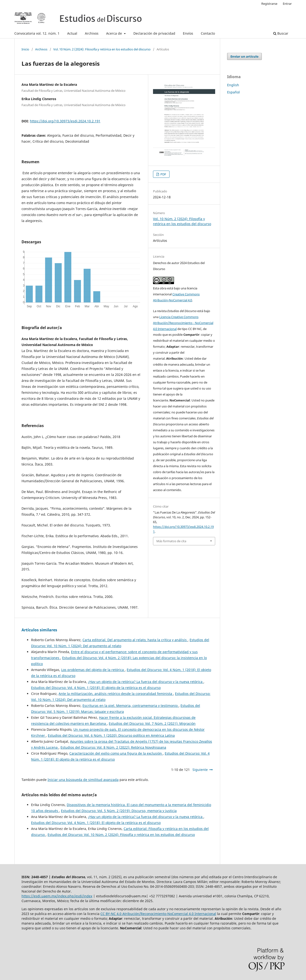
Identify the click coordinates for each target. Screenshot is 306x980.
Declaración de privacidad (154, 33)
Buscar (281, 33)
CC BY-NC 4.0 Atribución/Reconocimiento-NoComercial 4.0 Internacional (158, 914)
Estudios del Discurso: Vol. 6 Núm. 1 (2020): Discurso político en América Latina (111, 735)
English (233, 85)
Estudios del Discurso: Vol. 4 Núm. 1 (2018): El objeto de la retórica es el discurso (96, 688)
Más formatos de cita (171, 541)
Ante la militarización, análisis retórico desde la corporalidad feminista (116, 694)
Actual (72, 33)
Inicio (25, 49)
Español (233, 92)
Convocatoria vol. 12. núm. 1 (37, 33)
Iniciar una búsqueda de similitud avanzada (83, 780)
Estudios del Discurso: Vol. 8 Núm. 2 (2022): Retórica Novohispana (113, 747)
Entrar (287, 4)
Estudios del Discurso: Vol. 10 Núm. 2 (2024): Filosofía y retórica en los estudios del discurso (121, 835)
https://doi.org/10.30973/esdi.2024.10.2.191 (65, 121)
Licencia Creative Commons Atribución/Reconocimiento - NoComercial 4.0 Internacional (183, 323)
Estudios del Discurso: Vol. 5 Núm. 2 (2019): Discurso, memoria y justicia (119, 811)
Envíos (188, 33)
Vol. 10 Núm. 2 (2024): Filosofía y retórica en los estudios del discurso (102, 49)
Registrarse (269, 4)
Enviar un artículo (244, 56)
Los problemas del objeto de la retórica (93, 670)
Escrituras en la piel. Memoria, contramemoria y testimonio (131, 706)
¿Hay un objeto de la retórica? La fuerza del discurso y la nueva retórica (146, 682)
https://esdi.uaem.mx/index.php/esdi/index (57, 896)
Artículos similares (39, 630)
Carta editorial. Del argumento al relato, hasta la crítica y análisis (135, 640)
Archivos (92, 33)
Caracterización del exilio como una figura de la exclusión (116, 753)
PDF (163, 174)
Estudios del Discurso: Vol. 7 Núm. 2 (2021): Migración (152, 723)
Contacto (208, 33)
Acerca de (115, 33)
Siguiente (200, 770)
